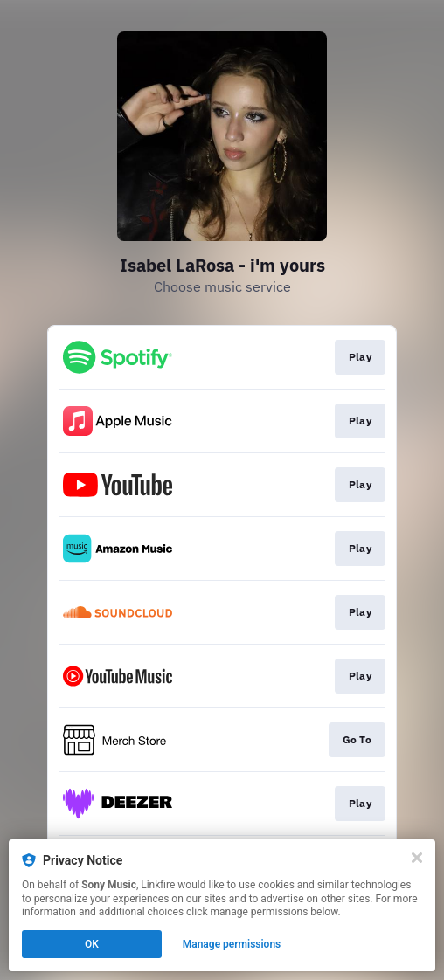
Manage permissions (232, 944)
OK (92, 944)
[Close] (417, 858)
